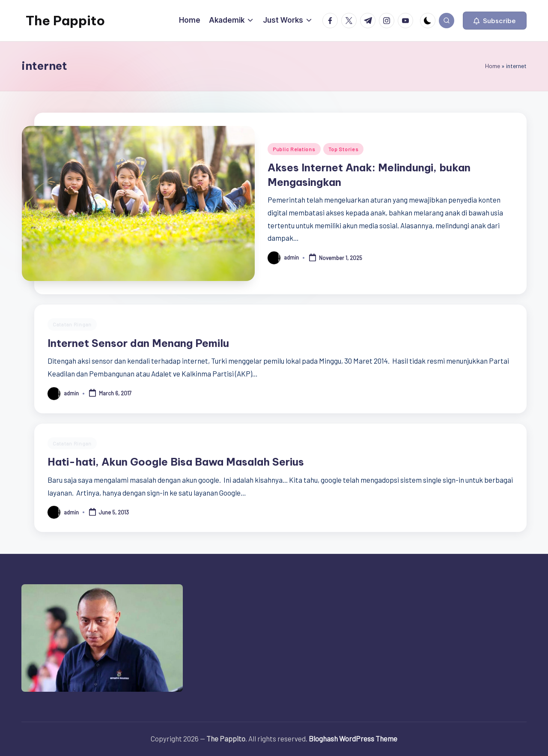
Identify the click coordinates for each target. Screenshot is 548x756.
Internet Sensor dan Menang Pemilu (138, 343)
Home (493, 66)
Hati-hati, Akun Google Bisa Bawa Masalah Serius (176, 462)
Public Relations (294, 149)
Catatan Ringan (72, 324)
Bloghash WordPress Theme (353, 738)
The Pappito (65, 21)
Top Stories (344, 149)
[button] (495, 21)
